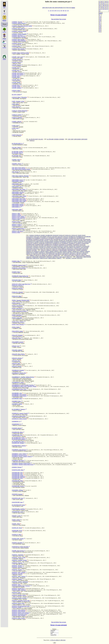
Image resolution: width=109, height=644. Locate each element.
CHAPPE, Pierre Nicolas (18, 551)
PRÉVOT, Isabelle (20, 587)
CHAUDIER (54, 247)
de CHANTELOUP (31, 241)
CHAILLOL (68, 235)
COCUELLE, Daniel (18, 536)
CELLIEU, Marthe (16, 148)
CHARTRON (76, 245)
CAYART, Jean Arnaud (17, 73)
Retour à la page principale (59, 15)
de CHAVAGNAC (69, 249)
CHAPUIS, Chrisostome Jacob (19, 614)
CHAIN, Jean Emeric (17, 308)
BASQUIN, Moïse (20, 197)
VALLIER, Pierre (17, 81)
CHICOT (37, 256)
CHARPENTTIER (39, 245)
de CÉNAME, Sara (16, 156)
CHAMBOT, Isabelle (17, 404)
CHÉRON (82, 251)
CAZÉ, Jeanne (15, 104)
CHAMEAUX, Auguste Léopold (20, 413)
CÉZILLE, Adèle (16, 214)
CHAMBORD (87, 237)
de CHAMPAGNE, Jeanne (18, 438)
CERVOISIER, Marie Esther (19, 199)
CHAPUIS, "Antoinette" (18, 555)
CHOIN (77, 256)
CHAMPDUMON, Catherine (19, 446)
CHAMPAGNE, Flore (17, 435)
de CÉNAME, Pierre (17, 153)
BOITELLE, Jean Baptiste (19, 384)
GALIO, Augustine (20, 220)
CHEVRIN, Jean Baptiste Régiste (24, 380)
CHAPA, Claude (16, 520)
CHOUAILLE (63, 257)
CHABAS (32, 235)
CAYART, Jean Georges (18, 74)
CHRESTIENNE (87, 257)
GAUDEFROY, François (21, 297)
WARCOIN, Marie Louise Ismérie (21, 108)
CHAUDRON (70, 247)
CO (100, 26)
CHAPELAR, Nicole (17, 528)
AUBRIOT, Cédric (17, 328)
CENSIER (61, 139)
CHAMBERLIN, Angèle (18, 382)
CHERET (70, 251)
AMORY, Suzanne (17, 183)
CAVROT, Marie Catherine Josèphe (20, 53)
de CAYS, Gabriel (16, 95)
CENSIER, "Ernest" (17, 164)
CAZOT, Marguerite (17, 135)
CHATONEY (29, 247)
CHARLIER (42, 243)
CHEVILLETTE (37, 254)
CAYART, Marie (16, 77)
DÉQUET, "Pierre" (17, 575)
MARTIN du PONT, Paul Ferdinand (21, 277)
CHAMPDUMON (81, 238)
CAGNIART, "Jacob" (21, 619)
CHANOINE (64, 239)
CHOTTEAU (55, 257)
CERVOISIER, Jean (17, 184)
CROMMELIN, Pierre (18, 123)
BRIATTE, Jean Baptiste (19, 374)
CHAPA (51, 241)
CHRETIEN (29, 258)
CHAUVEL (43, 249)
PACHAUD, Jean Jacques (22, 355)
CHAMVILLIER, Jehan (18, 470)
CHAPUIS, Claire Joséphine (19, 615)
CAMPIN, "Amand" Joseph (22, 54)
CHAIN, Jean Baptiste (17, 306)
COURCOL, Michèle (21, 45)
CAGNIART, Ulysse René (22, 594)
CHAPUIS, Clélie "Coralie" (19, 618)
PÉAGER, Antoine (17, 447)
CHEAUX (43, 250)
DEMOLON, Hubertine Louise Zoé (24, 552)
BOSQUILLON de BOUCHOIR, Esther (22, 339)
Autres (101, 13)
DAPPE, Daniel (19, 483)
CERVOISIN (84, 139)
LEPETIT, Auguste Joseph (22, 510)
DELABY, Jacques (20, 343)
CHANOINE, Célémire (17, 490)
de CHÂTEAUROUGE (58, 246)
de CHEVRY (78, 254)
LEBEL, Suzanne (17, 347)
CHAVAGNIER (78, 249)
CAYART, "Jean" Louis (17, 57)
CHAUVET (49, 249)
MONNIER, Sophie (20, 544)
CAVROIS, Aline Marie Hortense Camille (22, 26)
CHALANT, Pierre (16, 338)
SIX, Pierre (18, 136)
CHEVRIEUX (65, 254)
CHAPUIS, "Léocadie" (17, 574)
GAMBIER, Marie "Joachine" (20, 599)
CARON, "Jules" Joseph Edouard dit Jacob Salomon (28, 591)
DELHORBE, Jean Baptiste (19, 99)
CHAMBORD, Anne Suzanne (19, 394)
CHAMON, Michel (16, 428)
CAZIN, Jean (15, 126)
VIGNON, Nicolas (20, 485)
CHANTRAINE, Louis (17, 512)
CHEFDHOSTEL (71, 250)
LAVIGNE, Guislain (18, 33)
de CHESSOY (59, 253)
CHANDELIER (57, 239)
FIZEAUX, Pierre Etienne (19, 525)
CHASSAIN (82, 245)
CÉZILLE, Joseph (16, 224)
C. (100, 15)
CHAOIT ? (47, 241)
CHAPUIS (42, 242)
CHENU (47, 251)
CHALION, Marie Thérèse (18, 354)
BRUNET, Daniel (20, 351)
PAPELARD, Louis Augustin (22, 302)
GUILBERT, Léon (20, 27)
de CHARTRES (68, 245)
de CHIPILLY (49, 256)
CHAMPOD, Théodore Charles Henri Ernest (23, 465)
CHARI (75, 242)
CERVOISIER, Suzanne (18, 204)
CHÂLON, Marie (16, 363)
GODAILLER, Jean (18, 273)
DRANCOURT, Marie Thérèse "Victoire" (23, 191)
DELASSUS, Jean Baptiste (22, 42)
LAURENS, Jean (17, 362)
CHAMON (65, 238)
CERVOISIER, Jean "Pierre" (19, 189)
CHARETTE (70, 242)
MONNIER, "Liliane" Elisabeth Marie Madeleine (27, 262)
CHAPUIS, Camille (17, 607)
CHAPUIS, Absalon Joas (18, 588)
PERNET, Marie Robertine (19, 50)
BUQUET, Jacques (17, 532)
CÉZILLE (32, 141)
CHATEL (66, 246)
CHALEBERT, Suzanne (18, 342)
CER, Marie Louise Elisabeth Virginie (21, 169)
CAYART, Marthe (16, 82)
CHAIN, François (16, 303)
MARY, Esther (19, 397)
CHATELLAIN (86, 246)
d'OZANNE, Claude (18, 157)
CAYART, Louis (16, 76)
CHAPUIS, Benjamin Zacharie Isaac (21, 606)
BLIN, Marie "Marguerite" (19, 578)
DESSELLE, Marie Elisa (21, 415)
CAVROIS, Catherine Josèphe (19, 31)
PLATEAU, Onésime (21, 436)
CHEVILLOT (45, 254)
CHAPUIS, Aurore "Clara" (18, 603)
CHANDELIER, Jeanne (18, 475)
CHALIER (54, 237)
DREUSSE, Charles (18, 149)
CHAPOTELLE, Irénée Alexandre (20, 547)
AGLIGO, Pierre (19, 407)
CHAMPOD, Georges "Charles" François (22, 456)
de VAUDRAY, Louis (18, 506)
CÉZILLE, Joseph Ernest (18, 228)
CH (100, 20)
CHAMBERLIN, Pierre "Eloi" (19, 389)
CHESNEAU (42, 253)
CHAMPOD (36, 239)
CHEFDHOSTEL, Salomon (22, 495)
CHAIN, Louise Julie (17, 318)
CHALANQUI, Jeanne (17, 331)
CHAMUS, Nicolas (17, 467)
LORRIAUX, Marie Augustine (23, 230)
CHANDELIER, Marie (17, 478)
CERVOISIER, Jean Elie (18, 192)
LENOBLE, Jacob (17, 84)
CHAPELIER (68, 241)
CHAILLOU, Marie (17, 296)
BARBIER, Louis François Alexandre (25, 319)
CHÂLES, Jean (16, 346)
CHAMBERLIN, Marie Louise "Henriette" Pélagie (24, 386)
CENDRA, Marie (16, 160)
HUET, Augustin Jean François (23, 320)
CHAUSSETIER (84, 247)
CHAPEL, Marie (16, 524)
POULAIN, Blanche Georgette (23, 462)
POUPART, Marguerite (21, 316)
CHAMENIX (51, 238)
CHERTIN (87, 251)
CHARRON (55, 245)
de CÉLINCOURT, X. (17, 143)
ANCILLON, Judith (18, 58)
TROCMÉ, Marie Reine (21, 564)
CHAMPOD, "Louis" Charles (19, 454)
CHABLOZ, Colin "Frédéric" (19, 268)
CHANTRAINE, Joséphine (18, 509)
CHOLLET (29, 257)
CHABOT (43, 235)
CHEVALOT (73, 253)
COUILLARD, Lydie (21, 269)
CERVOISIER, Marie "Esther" (19, 196)
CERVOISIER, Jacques (17, 180)
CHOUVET (69, 257)
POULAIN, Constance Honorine (21, 165)
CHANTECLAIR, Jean (17, 498)
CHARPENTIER (30, 245)
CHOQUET (49, 257)
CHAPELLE (75, 241)
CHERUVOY (29, 253)
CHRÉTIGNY (36, 258)
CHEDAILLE (55, 250)
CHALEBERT (43, 237)
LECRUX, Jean (17, 479)
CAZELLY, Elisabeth (17, 117)
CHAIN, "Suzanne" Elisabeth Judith (21, 300)
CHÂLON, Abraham (17, 358)
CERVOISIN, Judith (17, 209)
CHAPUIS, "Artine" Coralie (19, 557)
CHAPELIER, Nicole (17, 531)
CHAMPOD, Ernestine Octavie (19, 455)
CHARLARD (87, 242)
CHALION (60, 237)
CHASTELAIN (42, 246)
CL (100, 24)
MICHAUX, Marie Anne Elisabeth (24, 314)
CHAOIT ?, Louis (16, 516)
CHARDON (56, 242)
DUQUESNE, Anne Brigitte (22, 25)
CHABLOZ (37, 235)
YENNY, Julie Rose (18, 459)
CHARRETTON (48, 245)
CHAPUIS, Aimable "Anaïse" (19, 595)
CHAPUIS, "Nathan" (17, 579)
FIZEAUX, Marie (17, 521)
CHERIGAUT (76, 251)
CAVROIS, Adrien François (19, 23)
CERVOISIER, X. (16, 207)
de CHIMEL (43, 256)
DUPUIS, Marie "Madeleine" (20, 568)
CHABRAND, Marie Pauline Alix (20, 276)
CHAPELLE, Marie (17, 535)
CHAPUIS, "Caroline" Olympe (19, 560)
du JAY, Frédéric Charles (19, 281)
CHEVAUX (79, 253)
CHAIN (79, 235)
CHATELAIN (72, 246)
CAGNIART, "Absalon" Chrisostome (24, 597)
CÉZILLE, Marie (16, 232)
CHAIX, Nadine (16, 327)
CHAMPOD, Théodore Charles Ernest (21, 463)
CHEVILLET (29, 254)
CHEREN (65, 251)
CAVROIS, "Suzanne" (17, 22)
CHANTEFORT (86, 239)
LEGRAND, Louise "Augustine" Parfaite (25, 310)
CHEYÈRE (84, 254)
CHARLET (36, 243)
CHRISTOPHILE (52, 258)
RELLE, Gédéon (20, 78)
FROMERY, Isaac (17, 372)
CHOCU (73, 256)
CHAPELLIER (82, 241)
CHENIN (42, 251)
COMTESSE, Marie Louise (22, 173)
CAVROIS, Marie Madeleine (19, 41)
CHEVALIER (66, 253)
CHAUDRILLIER (61, 247)
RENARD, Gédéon (20, 482)
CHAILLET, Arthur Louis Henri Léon (21, 284)
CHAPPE (36, 242)
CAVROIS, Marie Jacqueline (19, 37)
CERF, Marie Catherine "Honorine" (20, 176)
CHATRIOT (36, 247)
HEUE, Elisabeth (17, 359)
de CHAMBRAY (36, 238)
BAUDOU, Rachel (20, 487)
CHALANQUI (30, 237)
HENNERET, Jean (20, 195)
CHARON (78, 243)
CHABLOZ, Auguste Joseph (19, 265)
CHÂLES (49, 237)
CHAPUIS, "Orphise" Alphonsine (20, 582)
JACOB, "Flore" (19, 458)
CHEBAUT (49, 250)
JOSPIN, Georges (20, 119)
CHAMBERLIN (79, 237)
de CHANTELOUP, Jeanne (18, 505)
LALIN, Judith (19, 500)
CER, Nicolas (15, 172)
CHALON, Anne (16, 361)
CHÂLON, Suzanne (17, 366)
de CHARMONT (64, 243)
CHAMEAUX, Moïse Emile (19, 416)
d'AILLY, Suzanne (17, 411)
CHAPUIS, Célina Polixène (18, 611)
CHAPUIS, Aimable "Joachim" (19, 598)
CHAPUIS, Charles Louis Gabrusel (20, 613)
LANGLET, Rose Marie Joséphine (24, 609)
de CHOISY (82, 256)
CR (100, 28)
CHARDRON (63, 242)
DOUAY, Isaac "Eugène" (21, 583)
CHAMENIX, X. (16, 421)
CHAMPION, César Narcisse (19, 450)
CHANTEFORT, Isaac (17, 502)
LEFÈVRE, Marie (20, 429)
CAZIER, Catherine (17, 121)
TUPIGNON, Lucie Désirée (20, 116)
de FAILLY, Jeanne (17, 540)
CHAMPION (29, 239)
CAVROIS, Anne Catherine (18, 29)
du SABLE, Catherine (18, 154)
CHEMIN (78, 250)
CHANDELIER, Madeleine (18, 477)
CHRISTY (59, 258)
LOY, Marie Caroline (21, 571)
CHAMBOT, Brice (16, 401)
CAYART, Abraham (17, 60)
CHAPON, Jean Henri (17, 543)
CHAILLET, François (17, 285)
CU (100, 29)
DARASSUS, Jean (20, 337)
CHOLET (88, 256)
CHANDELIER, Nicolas (18, 486)
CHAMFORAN (59, 238)
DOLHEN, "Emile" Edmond (22, 105)
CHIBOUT (32, 256)
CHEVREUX (58, 254)
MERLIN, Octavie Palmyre (19, 425)
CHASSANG (29, 246)
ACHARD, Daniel (20, 293)
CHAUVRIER (61, 249)
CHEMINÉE (84, 250)
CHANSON (70, 239)
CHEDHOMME (63, 250)
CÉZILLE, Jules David (17, 231)
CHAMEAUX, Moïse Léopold (19, 419)
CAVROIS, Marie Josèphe (18, 39)
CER (69, 139)
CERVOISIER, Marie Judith (19, 201)
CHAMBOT (29, 238)
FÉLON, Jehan (16, 161)
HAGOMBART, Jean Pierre (22, 333)
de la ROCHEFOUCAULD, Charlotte (25, 440)
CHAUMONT (77, 247)
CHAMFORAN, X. (17, 424)
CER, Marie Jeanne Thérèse (19, 168)
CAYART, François (16, 62)
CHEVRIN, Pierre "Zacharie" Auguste (25, 381)
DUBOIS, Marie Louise (19, 323)
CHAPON (89, 241)
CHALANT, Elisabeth (17, 335)
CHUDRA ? (68, 258)
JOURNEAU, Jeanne (18, 69)
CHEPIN (51, 251)
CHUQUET (80, 258)
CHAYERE (34, 250)
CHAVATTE (85, 249)
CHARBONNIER (49, 242)
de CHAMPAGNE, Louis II (18, 439)
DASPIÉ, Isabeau (20, 403)
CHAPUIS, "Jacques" (17, 566)
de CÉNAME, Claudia (17, 152)
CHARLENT (29, 243)
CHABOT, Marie (16, 272)
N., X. (14, 130)
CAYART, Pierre (16, 85)
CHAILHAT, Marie (17, 280)
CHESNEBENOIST (50, 253)
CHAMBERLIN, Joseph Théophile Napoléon (23, 385)
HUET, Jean (18, 368)
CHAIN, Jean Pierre (17, 315)
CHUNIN (74, 258)
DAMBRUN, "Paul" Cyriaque (23, 605)
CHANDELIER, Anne (17, 473)
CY (100, 31)
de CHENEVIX (36, 251)
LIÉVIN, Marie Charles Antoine (23, 170)
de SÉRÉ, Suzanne (17, 72)
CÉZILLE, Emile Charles (18, 216)
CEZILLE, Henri (16, 222)
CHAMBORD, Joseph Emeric (19, 396)
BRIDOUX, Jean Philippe (22, 38)
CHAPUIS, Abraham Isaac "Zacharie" (21, 586)
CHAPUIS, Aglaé (16, 592)
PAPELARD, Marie (18, 517)
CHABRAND (49, 235)
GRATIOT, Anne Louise (19, 304)
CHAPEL (56, 241)
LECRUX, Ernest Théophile (20, 491)
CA (100, 17)
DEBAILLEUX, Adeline (21, 227)
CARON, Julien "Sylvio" (22, 103)
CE (100, 19)
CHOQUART (35, 257)
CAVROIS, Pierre (16, 46)
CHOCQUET (67, 256)
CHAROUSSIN (85, 243)
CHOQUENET (42, 257)
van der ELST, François (21, 92)
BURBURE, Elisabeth (18, 132)
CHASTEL (36, 246)
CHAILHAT (55, 235)
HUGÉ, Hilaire (16, 405)
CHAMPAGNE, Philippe (18, 443)
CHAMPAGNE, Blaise (17, 432)
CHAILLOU (74, 235)
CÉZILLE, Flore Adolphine (18, 218)
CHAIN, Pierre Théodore (18, 324)
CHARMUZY (72, 243)
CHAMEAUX (44, 238)
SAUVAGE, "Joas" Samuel (22, 561)
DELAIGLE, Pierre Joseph (22, 388)
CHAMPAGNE (72, 238)
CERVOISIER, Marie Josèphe (19, 200)
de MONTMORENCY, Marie (20, 145)
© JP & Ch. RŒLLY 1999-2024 (58, 640)
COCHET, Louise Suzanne (22, 312)
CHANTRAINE (40, 241)
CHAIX (84, 235)
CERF (72, 139)
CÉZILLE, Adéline (16, 215)
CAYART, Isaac (16, 68)
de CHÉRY (36, 253)
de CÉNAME (50, 139)
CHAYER (29, 250)
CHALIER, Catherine (17, 350)
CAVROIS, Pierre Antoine (18, 49)
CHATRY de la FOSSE (45, 247)
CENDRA (56, 139)
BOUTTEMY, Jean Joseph (22, 30)
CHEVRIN (71, 254)
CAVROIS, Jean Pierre (17, 35)
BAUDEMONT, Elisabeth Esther (23, 451)
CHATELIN (79, 246)
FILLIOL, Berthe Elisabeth (22, 548)
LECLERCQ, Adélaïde (21, 223)
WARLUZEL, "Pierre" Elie (22, 177)
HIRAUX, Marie (17, 64)
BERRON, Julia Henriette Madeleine (24, 267)
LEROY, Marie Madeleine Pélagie (24, 390)
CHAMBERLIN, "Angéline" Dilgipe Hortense (23, 377)
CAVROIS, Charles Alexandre (19, 34)
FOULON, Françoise (21, 131)
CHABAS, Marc (16, 261)
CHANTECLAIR (78, 239)
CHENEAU (29, 251)
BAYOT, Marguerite (18, 307)
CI (100, 22)
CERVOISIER (77, 139)
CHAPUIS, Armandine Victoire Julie (21, 601)
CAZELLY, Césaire (17, 115)
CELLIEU (41, 139)
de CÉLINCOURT (33, 139)
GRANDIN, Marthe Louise (22, 417)
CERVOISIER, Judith (17, 193)
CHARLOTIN (48, 243)
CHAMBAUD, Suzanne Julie (19, 373)
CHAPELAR (62, 241)
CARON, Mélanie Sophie (22, 580)
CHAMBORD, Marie (17, 399)
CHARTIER (61, 245)
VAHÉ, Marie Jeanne (21, 47)
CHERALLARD (58, 251)
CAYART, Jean (15, 70)
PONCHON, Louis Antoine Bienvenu (22, 378)
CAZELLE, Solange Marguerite (20, 111)
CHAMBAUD (72, 237)
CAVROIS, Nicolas (17, 43)
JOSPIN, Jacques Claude (19, 112)
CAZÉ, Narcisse (16, 107)
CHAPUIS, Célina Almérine (19, 610)
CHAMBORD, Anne (17, 393)
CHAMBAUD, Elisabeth (18, 370)
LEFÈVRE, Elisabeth (18, 127)
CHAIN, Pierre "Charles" (18, 322)
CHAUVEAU (36, 249)
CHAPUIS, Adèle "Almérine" (19, 590)
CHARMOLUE (56, 243)
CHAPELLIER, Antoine (18, 539)
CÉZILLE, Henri (16, 219)
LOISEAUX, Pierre (20, 365)
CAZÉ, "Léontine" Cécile (18, 101)
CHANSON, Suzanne (17, 494)
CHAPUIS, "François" (17, 563)
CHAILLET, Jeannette (18, 287)
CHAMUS (42, 239)
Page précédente (55, 19)
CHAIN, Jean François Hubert (19, 311)
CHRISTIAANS (43, 258)
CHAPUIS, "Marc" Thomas (19, 576)
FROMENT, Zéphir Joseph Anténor (24, 617)
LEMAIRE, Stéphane (18, 559)
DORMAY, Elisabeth (18, 188)
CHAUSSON (29, 249)
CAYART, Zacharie (16, 88)
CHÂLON (65, 237)
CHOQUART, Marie (18, 434)
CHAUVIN (55, 249)
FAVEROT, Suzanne (18, 61)
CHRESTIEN (79, 257)
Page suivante (63, 19)
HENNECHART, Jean (18, 211)
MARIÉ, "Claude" (20, 203)
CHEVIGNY (85, 253)
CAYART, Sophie (16, 86)
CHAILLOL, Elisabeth (17, 292)
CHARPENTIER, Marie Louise (23, 185)
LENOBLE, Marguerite (21, 66)
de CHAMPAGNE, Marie (18, 442)
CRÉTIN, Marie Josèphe (19, 513)
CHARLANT (80, 242)
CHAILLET (62, 235)
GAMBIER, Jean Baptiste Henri (23, 602)
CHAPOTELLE (30, 242)
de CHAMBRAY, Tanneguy (19, 409)
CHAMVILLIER (49, 239)
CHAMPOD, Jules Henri (18, 460)
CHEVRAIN (51, 254)
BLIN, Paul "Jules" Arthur (22, 556)
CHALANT (36, 237)
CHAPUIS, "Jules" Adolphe (19, 572)
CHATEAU (49, 246)
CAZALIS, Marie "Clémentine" (20, 97)
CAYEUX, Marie (16, 91)
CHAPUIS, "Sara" (16, 584)
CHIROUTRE (56, 256)
